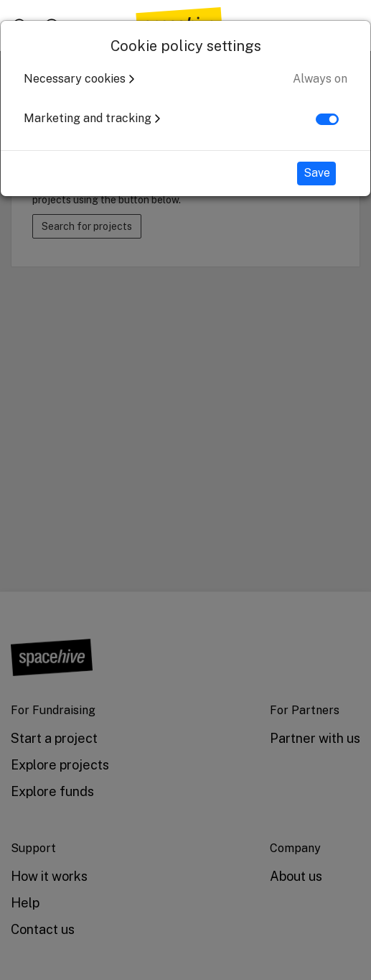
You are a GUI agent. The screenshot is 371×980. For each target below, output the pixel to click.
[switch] (327, 119)
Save (317, 173)
